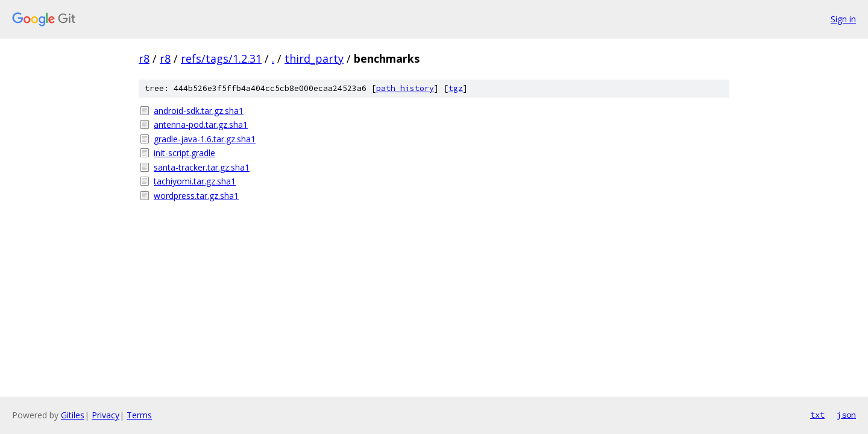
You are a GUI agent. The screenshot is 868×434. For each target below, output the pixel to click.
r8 (144, 58)
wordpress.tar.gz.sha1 (196, 196)
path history (405, 88)
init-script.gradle (184, 153)
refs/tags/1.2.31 (221, 58)
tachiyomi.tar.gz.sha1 (195, 181)
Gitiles (73, 415)
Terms (139, 415)
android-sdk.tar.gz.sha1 (199, 111)
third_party (314, 58)
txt (817, 415)
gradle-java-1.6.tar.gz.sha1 (205, 139)
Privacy (105, 415)
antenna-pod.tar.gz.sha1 (201, 124)
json (846, 415)
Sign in (843, 19)
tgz (456, 88)
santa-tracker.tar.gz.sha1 (202, 167)
